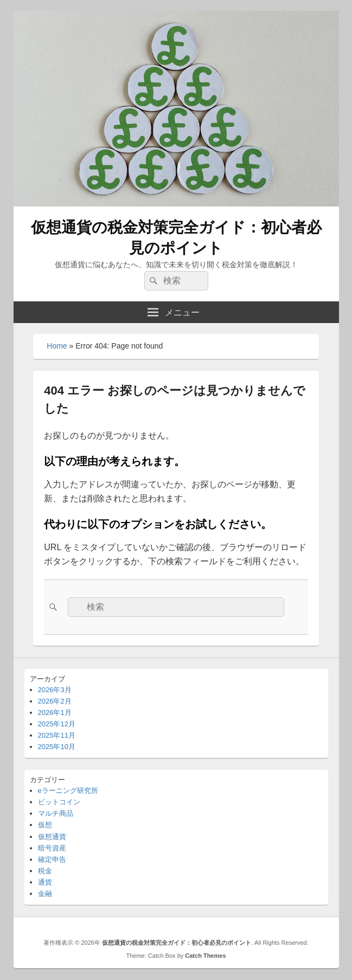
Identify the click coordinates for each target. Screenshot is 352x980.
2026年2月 (55, 701)
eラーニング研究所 (68, 791)
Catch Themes (205, 956)
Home (57, 346)
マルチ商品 (56, 813)
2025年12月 (57, 724)
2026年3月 (55, 690)
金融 (45, 894)
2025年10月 (57, 747)
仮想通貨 (52, 837)
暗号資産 (52, 848)
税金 (45, 871)
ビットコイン (59, 802)
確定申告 (52, 859)
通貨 (45, 882)
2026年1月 (55, 713)
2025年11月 (57, 735)
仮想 (45, 825)
